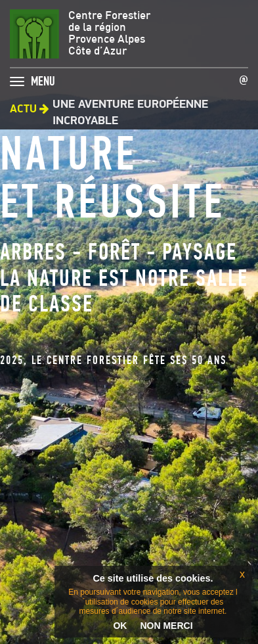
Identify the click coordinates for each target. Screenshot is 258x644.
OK (120, 626)
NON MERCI (166, 626)
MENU (43, 78)
